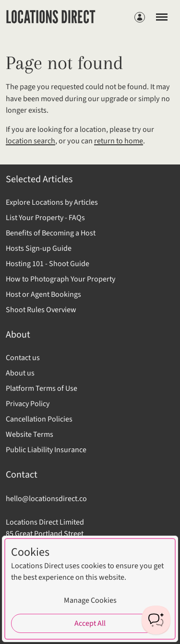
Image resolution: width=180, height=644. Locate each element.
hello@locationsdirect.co (46, 499)
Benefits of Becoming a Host (51, 233)
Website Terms (30, 434)
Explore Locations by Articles (52, 202)
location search (30, 141)
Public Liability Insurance (46, 450)
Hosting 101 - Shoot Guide (48, 264)
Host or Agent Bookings (43, 294)
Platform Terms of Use (42, 388)
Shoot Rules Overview (41, 310)
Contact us (23, 358)
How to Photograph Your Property (60, 279)
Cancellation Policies (39, 419)
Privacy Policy (28, 404)
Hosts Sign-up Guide (39, 248)
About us (20, 373)
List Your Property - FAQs (45, 218)
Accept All (90, 623)
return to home (119, 141)
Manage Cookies (90, 600)
